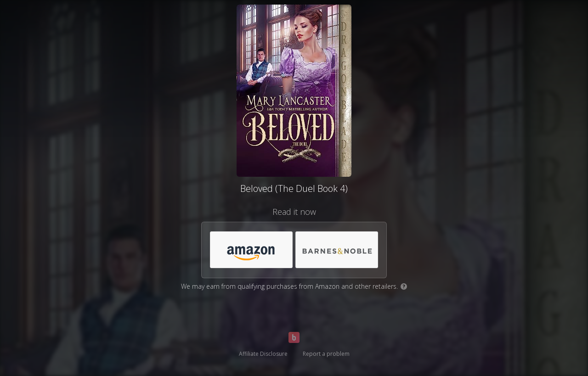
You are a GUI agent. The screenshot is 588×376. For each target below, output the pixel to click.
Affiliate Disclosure (263, 354)
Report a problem (326, 354)
